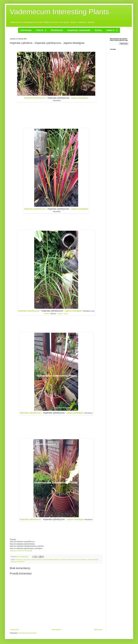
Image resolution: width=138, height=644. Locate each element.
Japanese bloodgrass (81, 560)
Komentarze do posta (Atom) (27, 633)
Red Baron (21, 562)
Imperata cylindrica (36, 560)
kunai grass (14, 562)
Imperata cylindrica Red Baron (51, 560)
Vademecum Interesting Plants (59, 12)
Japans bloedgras (80, 98)
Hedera (47, 314)
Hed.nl (60, 314)
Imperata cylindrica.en (35, 98)
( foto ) (66, 314)
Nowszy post (15, 629)
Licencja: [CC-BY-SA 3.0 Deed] (21, 551)
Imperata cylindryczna (67, 560)
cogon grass (26, 560)
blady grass (19, 560)
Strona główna (56, 629)
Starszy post (98, 629)
